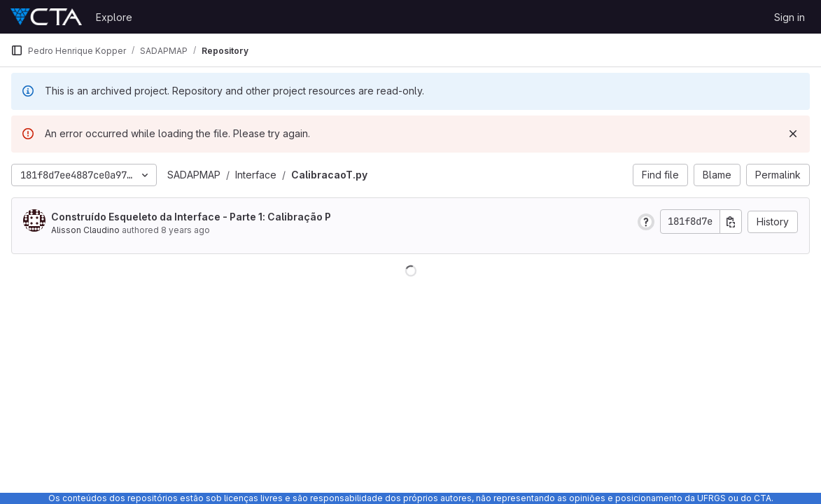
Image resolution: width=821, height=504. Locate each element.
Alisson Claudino (85, 230)
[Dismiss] (793, 134)
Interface (256, 175)
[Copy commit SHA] (731, 222)
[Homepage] (46, 17)
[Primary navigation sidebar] (17, 50)
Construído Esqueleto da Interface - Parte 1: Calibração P (191, 217)
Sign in (790, 17)
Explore (114, 17)
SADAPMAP (194, 175)
